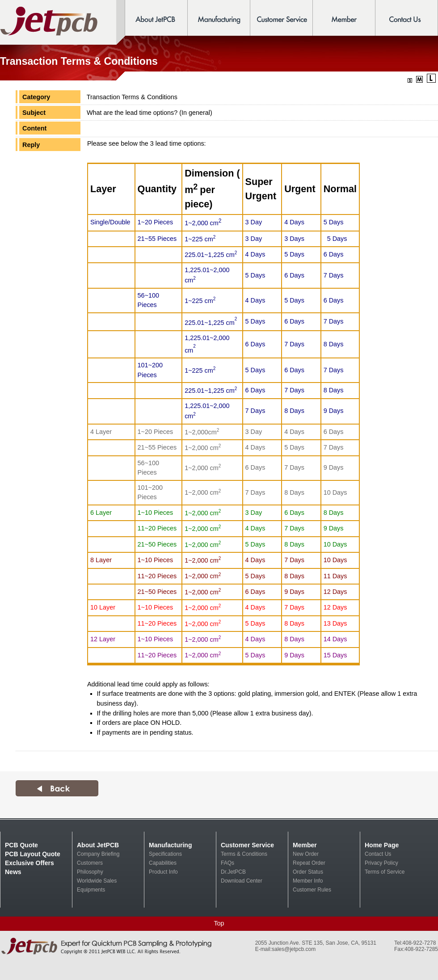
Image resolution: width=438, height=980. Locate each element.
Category (36, 97)
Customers (90, 863)
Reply (31, 145)
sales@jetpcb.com (294, 949)
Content (34, 128)
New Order (306, 854)
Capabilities (163, 863)
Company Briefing (98, 854)
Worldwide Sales (97, 881)
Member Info (308, 881)
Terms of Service (385, 872)
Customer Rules (312, 890)
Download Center (242, 881)
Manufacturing (170, 845)
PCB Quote (21, 845)
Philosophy (90, 872)
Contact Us (378, 854)
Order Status (308, 872)
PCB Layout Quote (33, 854)
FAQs (227, 863)
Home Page (382, 845)
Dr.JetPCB (233, 872)
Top (219, 923)
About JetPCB (98, 845)
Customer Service (247, 845)
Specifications (165, 854)
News (13, 872)
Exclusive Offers (29, 863)
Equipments (91, 890)
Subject (34, 113)
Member (305, 845)
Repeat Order (309, 863)
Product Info (163, 872)
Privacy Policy (381, 863)
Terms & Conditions (244, 854)
